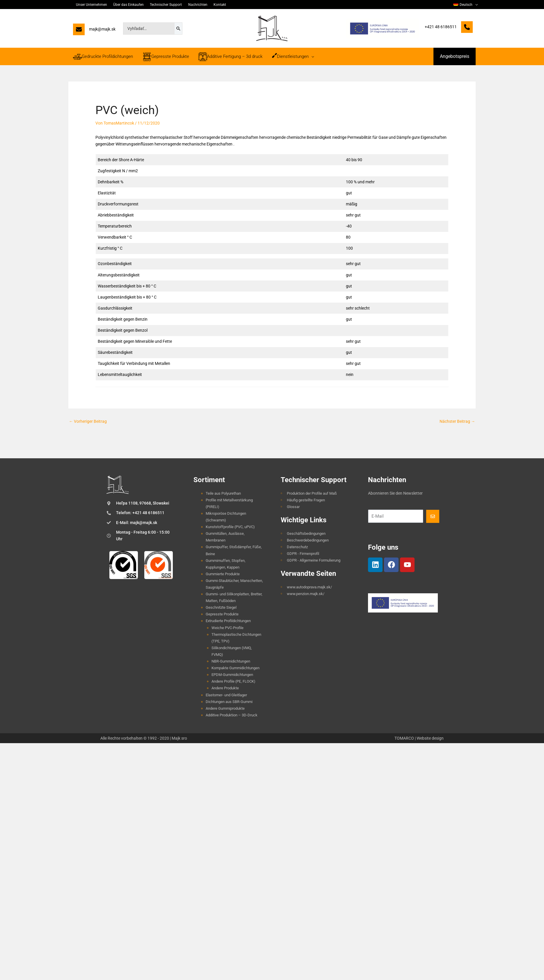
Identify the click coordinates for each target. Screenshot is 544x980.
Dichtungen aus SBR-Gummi (229, 702)
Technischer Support (161, 5)
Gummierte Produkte (223, 574)
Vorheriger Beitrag (88, 421)
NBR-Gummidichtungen (231, 661)
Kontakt (211, 5)
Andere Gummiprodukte (225, 708)
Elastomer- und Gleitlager (226, 695)
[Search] (178, 29)
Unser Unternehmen (90, 5)
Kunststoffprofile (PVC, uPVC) (230, 527)
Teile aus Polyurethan (223, 493)
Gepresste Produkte (222, 614)
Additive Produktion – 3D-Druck (232, 715)
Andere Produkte (225, 688)
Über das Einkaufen (125, 5)
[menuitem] (466, 5)
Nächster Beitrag (457, 421)
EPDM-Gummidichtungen (232, 675)
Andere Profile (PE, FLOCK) (233, 681)
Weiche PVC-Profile (227, 628)
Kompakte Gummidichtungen (235, 668)
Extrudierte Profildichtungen (228, 621)
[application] (476, 5)
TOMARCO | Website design (419, 738)
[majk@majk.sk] (94, 31)
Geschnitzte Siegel (221, 607)
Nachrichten (191, 5)
